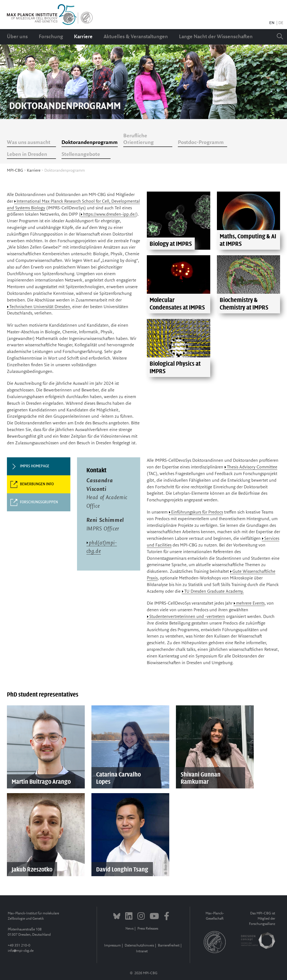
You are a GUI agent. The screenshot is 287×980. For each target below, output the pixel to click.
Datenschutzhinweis (139, 946)
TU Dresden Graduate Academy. (214, 591)
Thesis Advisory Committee (252, 467)
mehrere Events (250, 603)
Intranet (142, 951)
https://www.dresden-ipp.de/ (110, 214)
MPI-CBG (15, 171)
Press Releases (148, 929)
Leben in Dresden (27, 154)
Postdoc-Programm (201, 143)
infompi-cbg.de (21, 951)
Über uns (17, 37)
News (130, 929)
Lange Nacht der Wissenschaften (216, 37)
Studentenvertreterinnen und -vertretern (187, 617)
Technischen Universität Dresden (40, 307)
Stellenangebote (81, 154)
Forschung (51, 37)
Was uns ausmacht (29, 143)
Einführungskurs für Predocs (197, 512)
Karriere (83, 37)
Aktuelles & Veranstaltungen (136, 37)
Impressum (112, 946)
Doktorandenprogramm (90, 143)
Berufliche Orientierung (139, 139)
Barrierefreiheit (169, 946)
